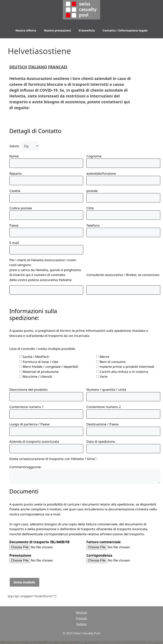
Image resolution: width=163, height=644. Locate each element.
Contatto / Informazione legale (125, 30)
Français (81, 618)
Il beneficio (87, 30)
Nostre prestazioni (57, 30)
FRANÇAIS (58, 67)
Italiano (81, 624)
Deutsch (81, 612)
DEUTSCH (18, 67)
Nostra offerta (26, 30)
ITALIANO (38, 67)
